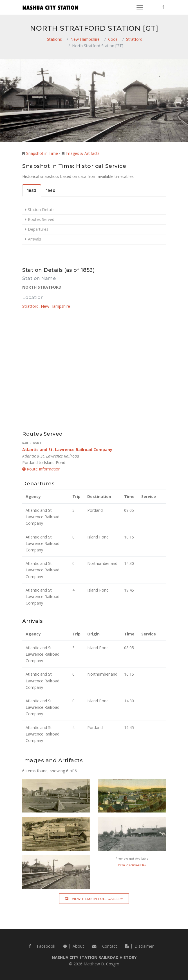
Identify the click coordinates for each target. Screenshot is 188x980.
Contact (105, 946)
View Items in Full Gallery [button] (94, 899)
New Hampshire (85, 39)
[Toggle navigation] (140, 8)
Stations (54, 39)
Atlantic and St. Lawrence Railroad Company (67, 450)
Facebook (42, 946)
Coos (113, 39)
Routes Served (41, 219)
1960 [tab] (51, 191)
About (74, 946)
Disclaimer (139, 946)
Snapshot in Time (42, 153)
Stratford (134, 39)
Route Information (41, 469)
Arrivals (34, 239)
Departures (38, 229)
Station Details (41, 210)
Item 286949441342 (132, 865)
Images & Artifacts (83, 153)
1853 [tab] (32, 191)
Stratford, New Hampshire (46, 306)
